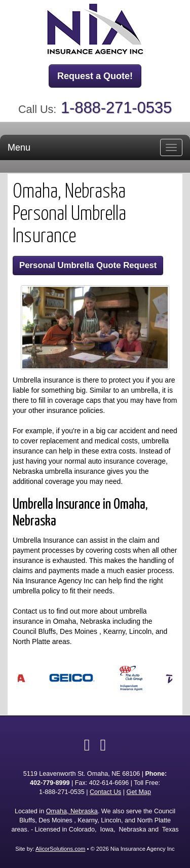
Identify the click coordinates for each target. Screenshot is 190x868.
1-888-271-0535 (116, 108)
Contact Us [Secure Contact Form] (105, 792)
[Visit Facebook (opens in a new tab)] (87, 745)
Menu (19, 147)
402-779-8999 (50, 783)
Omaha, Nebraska (72, 811)
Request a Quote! (95, 76)
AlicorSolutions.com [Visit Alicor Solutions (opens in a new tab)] (60, 849)
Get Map (139, 792)
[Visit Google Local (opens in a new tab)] (103, 745)
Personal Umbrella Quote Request (88, 265)
